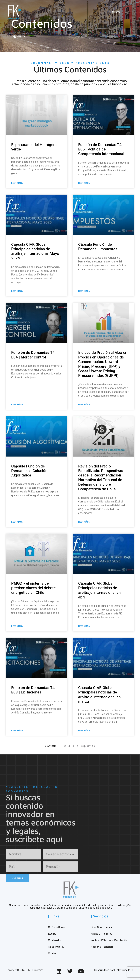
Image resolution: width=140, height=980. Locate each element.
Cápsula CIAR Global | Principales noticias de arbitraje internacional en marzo (99, 736)
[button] (131, 12)
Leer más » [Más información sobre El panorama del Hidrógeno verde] (17, 224)
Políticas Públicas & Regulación (109, 940)
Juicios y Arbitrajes (101, 934)
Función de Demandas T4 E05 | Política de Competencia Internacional (101, 190)
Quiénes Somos (57, 927)
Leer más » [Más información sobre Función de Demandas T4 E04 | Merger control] (17, 446)
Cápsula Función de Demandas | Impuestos (98, 288)
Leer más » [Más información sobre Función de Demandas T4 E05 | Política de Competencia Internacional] (84, 224)
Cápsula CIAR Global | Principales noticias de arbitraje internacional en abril (99, 631)
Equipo (52, 934)
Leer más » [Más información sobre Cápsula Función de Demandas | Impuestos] (84, 332)
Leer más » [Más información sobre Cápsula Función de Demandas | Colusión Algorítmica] (17, 563)
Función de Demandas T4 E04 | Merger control (33, 396)
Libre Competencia (102, 927)
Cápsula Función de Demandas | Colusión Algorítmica (29, 512)
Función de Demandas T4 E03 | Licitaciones (33, 731)
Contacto (54, 953)
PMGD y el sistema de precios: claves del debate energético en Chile (33, 629)
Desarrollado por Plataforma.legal (114, 970)
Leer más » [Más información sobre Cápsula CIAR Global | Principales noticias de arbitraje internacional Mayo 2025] (17, 332)
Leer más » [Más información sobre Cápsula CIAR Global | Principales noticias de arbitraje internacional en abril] (84, 667)
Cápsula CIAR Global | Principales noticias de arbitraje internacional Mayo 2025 (35, 293)
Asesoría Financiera (102, 947)
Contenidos (55, 940)
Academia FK (56, 947)
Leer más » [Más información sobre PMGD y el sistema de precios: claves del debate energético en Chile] (17, 667)
